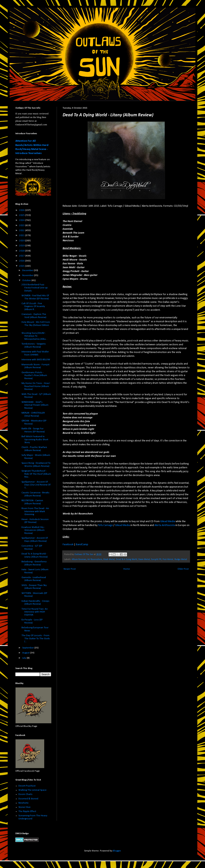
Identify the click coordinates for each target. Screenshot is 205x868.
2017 (22, 256)
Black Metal (109, 559)
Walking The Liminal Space (32, 790)
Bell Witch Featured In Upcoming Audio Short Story (35, 439)
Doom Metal (144, 559)
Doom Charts (25, 794)
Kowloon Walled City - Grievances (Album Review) (33, 530)
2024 (22, 220)
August (26, 653)
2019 (22, 246)
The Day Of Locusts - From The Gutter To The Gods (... (36, 638)
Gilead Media (168, 521)
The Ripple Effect (27, 811)
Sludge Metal (181, 559)
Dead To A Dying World (127, 559)
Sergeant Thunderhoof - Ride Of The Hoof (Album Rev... (36, 474)
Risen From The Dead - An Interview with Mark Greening (35, 511)
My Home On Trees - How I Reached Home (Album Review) (36, 386)
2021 (22, 235)
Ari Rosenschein (95, 559)
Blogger (117, 851)
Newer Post (70, 569)
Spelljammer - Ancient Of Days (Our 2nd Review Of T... (36, 485)
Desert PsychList (27, 786)
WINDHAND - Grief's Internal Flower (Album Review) (35, 405)
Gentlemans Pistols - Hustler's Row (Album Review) (34, 375)
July (24, 658)
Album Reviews (79, 559)
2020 (22, 241)
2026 (22, 210)
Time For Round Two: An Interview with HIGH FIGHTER (35, 612)
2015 (22, 266)
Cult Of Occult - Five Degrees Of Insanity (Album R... (33, 306)
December (28, 270)
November (28, 275)
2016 (22, 261)
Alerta (158, 525)
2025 (22, 215)
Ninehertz (23, 803)
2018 (22, 251)
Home (127, 569)
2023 (22, 225)
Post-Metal (168, 559)
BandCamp (82, 545)
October (27, 280)
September (28, 648)
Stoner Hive (24, 807)
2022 (22, 230)
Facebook (68, 545)
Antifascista (168, 525)
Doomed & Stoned (28, 799)
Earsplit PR (156, 559)
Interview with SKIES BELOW (36, 360)
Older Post (183, 569)
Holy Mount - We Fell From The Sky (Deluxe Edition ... (36, 325)
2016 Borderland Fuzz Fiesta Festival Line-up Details (35, 288)
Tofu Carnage (105, 525)
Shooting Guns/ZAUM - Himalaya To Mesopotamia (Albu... (34, 336)
